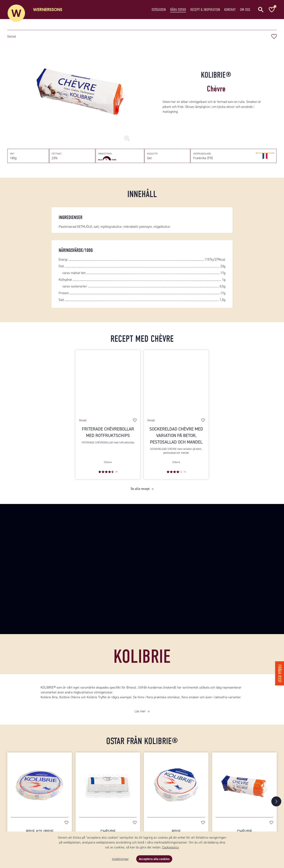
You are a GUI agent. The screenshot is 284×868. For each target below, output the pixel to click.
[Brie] (176, 786)
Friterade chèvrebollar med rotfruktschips (108, 435)
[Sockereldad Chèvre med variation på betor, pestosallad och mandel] (176, 385)
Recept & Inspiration (205, 10)
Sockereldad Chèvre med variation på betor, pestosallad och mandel (176, 438)
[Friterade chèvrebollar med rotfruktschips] (108, 385)
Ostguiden (159, 10)
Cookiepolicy (171, 847)
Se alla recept (140, 491)
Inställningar (120, 859)
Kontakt (230, 10)
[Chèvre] (108, 786)
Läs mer (140, 714)
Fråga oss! (279, 672)
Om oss (245, 10)
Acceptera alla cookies (154, 859)
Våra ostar (178, 10)
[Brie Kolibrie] (40, 786)
